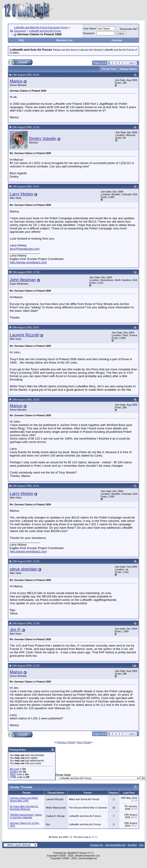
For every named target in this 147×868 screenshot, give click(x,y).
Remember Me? (127, 29)
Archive (132, 845)
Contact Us (96, 845)
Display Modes (129, 69)
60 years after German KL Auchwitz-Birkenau (24, 808)
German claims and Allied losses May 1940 (24, 799)
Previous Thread (66, 742)
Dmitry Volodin (43, 139)
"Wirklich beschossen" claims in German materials (26, 816)
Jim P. (15, 630)
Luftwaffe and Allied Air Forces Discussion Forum (41, 27)
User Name (90, 29)
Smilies (14, 772)
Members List (64, 40)
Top (141, 845)
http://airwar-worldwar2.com (28, 262)
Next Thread (84, 742)
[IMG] (13, 774)
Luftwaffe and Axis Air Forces (45, 31)
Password (89, 33)
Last (132, 63)
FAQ (21, 40)
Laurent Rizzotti (24, 335)
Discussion (20, 31)
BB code (14, 769)
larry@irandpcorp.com (25, 249)
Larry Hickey (22, 194)
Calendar (117, 40)
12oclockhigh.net (115, 845)
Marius (16, 81)
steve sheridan (23, 569)
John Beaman (23, 280)
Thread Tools (109, 69)
